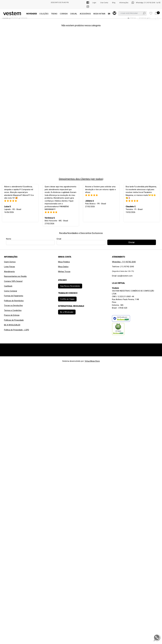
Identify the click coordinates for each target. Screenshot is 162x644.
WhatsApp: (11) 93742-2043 (146, 3)
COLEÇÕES (44, 14)
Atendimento (9, 272)
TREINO (54, 14)
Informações (124, 3)
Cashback (8, 286)
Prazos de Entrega (12, 315)
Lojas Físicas (9, 267)
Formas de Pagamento (14, 296)
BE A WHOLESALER (12, 325)
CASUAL (74, 14)
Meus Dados (63, 267)
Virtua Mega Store (92, 361)
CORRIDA (64, 14)
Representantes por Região (15, 276)
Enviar (132, 242)
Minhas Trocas (64, 272)
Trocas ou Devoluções (13, 305)
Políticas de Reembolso (14, 301)
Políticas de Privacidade (14, 320)
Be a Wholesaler (67, 312)
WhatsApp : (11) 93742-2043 (124, 262)
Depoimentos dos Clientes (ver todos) (81, 179)
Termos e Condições (13, 310)
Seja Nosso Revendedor (70, 286)
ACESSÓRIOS (85, 14)
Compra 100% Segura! (13, 281)
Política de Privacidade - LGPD (17, 330)
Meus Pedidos (64, 262)
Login (94, 3)
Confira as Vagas (67, 299)
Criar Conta (104, 3)
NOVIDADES (32, 14)
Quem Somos (10, 262)
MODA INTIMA (99, 14)
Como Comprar (11, 291)
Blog (114, 3)
